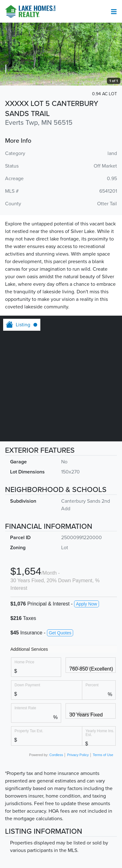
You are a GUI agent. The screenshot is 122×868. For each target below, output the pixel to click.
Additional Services (29, 649)
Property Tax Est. (29, 731)
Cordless (56, 755)
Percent (92, 685)
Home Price (24, 662)
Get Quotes (60, 633)
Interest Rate (25, 708)
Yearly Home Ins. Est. (100, 733)
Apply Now (87, 604)
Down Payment (27, 685)
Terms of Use (103, 755)
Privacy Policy (78, 755)
